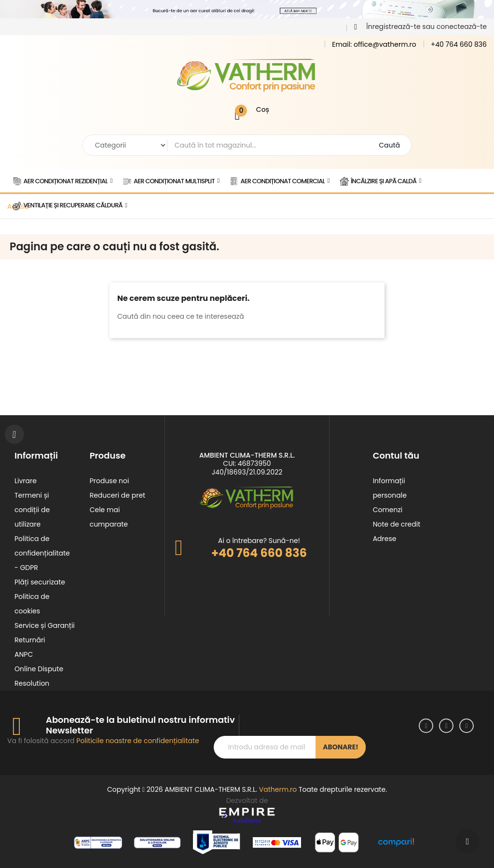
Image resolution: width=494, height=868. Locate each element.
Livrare (26, 481)
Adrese (385, 539)
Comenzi (388, 510)
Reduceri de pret (118, 495)
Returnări (30, 640)
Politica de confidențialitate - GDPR (42, 553)
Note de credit (397, 524)
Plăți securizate (40, 582)
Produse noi (110, 481)
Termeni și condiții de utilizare (32, 510)
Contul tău (396, 455)
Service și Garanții (45, 625)
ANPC (24, 654)
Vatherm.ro (278, 789)
